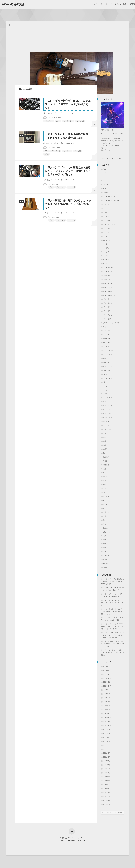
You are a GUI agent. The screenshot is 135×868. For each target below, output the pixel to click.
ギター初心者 (80, 121)
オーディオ (107, 248)
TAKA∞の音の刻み (17, 4)
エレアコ (106, 244)
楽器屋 (105, 516)
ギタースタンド (108, 283)
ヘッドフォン (108, 370)
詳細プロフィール (107, 150)
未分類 (105, 504)
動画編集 (106, 457)
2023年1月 (107, 714)
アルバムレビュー (109, 216)
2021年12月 (107, 765)
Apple (105, 169)
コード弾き (107, 331)
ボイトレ (106, 382)
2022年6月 (107, 741)
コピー (105, 327)
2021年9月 (107, 777)
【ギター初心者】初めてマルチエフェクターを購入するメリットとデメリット (113, 603)
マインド (106, 390)
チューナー (107, 339)
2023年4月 (107, 702)
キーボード (107, 260)
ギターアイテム (68, 121)
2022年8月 (107, 733)
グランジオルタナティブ (111, 323)
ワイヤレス (107, 425)
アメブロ (114, 4)
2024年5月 (107, 666)
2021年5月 (107, 792)
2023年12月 (107, 678)
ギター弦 (106, 299)
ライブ (105, 402)
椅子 (105, 508)
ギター (58, 121)
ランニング (107, 410)
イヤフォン (107, 228)
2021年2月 (107, 804)
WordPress (71, 840)
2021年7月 (107, 785)
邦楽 (105, 540)
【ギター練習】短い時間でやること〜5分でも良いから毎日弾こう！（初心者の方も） (68, 204)
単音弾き (106, 461)
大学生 (105, 477)
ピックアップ (108, 366)
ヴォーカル (107, 429)
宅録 (105, 492)
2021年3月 (107, 800)
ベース (105, 374)
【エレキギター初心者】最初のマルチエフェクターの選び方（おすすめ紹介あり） (68, 104)
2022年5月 (107, 745)
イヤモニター (108, 232)
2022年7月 (107, 737)
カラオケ (106, 256)
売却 (105, 469)
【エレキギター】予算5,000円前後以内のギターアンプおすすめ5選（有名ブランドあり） (113, 626)
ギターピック (108, 287)
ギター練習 (78, 151)
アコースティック (109, 197)
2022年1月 (107, 761)
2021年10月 (107, 773)
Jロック (106, 185)
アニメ (105, 208)
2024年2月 (107, 670)
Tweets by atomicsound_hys (111, 158)
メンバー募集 (108, 398)
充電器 (105, 449)
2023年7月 (107, 690)
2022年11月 (107, 721)
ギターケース (108, 275)
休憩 (105, 437)
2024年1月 (107, 674)
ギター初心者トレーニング (112, 295)
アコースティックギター (111, 201)
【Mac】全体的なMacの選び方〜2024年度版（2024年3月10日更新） (113, 652)
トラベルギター (108, 354)
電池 (105, 548)
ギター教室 (107, 307)
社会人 (105, 528)
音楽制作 (106, 556)
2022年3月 (107, 753)
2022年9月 (107, 729)
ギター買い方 (108, 315)
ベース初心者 (108, 378)
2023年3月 (107, 706)
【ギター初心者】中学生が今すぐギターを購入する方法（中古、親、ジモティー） (113, 611)
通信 (105, 536)
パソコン (106, 362)
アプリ (105, 212)
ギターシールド (108, 279)
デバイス (106, 346)
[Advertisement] (72, 36)
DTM (105, 173)
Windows (106, 193)
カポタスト (107, 252)
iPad (105, 177)
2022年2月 (107, 757)
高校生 (105, 567)
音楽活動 (106, 559)
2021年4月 (107, 796)
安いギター (107, 496)
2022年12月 (107, 718)
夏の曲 (105, 473)
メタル (105, 394)
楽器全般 (106, 512)
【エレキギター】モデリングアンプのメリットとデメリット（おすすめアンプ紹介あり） (113, 635)
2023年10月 (107, 686)
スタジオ (106, 335)
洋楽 (105, 524)
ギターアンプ (61, 187)
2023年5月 (107, 698)
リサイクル (107, 414)
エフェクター (49, 121)
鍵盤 (105, 544)
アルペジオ (107, 220)
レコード (106, 421)
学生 (105, 488)
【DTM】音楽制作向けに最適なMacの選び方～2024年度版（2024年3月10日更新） (113, 644)
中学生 (105, 433)
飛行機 (105, 563)
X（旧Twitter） (103, 4)
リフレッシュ (108, 417)
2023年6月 (107, 694)
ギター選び (107, 319)
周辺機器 (106, 465)
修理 (105, 445)
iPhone (106, 181)
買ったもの (107, 532)
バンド (105, 358)
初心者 (47, 154)
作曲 (105, 441)
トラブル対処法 (108, 350)
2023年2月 (107, 710)
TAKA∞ (92, 4)
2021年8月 (107, 781)
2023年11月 (107, 682)
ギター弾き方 (67, 151)
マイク (105, 386)
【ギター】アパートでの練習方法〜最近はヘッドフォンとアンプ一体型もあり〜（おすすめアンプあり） (68, 171)
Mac (105, 189)
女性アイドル (108, 481)
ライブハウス (108, 406)
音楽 (105, 552)
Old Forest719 (125, 4)
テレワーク (107, 343)
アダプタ (106, 204)
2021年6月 (107, 789)
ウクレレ (106, 236)
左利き (105, 500)
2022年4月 (107, 749)
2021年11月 (107, 769)
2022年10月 (107, 725)
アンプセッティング (110, 224)
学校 (105, 485)
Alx (84, 840)
